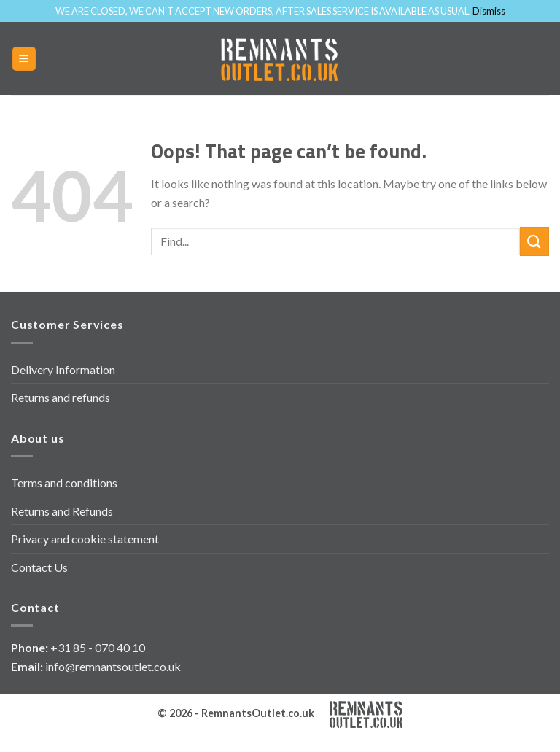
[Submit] (534, 241)
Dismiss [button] (489, 11)
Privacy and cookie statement (85, 539)
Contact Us (39, 567)
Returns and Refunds (62, 511)
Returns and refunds (61, 397)
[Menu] (24, 59)
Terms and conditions (64, 482)
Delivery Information (63, 369)
